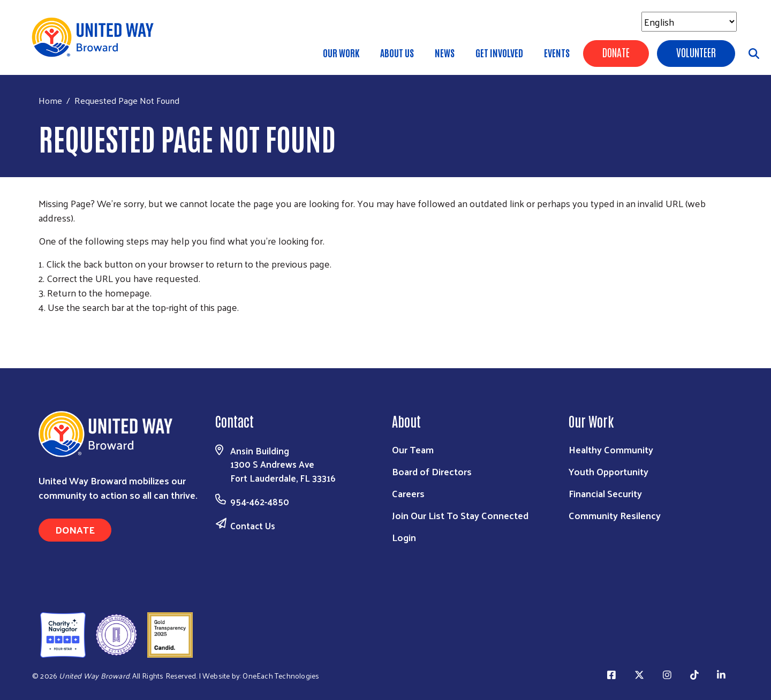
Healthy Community (611, 449)
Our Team (413, 449)
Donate (616, 52)
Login (404, 537)
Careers (408, 493)
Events (557, 52)
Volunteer (696, 52)
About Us (397, 52)
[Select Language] (689, 22)
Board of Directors (432, 471)
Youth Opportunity (609, 471)
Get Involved (499, 52)
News (445, 52)
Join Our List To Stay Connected (460, 515)
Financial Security (605, 493)
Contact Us (253, 526)
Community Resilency (615, 515)
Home (50, 100)
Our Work (341, 52)
